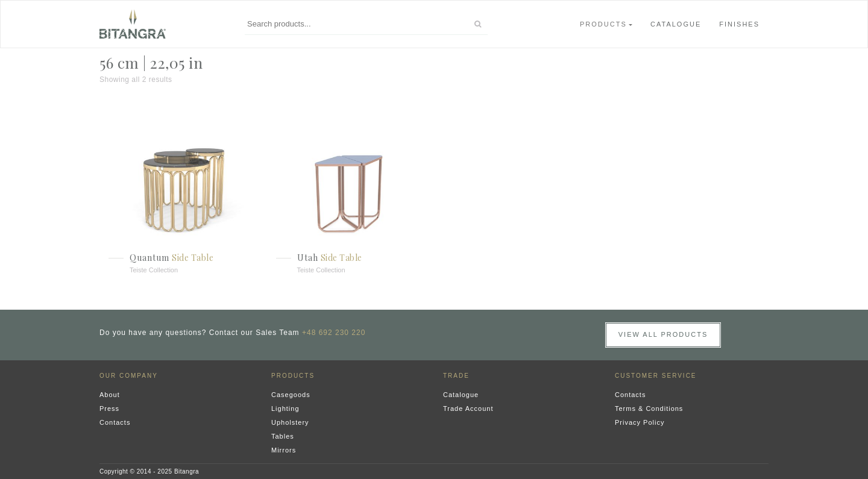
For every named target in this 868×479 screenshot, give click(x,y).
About (110, 395)
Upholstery (290, 422)
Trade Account (468, 409)
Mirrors (284, 450)
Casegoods (291, 395)
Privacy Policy (640, 422)
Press (109, 409)
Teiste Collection (154, 270)
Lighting (285, 409)
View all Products (663, 334)
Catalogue (676, 24)
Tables (283, 436)
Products (603, 24)
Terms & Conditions (649, 409)
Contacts (115, 422)
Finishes (739, 24)
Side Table (193, 258)
